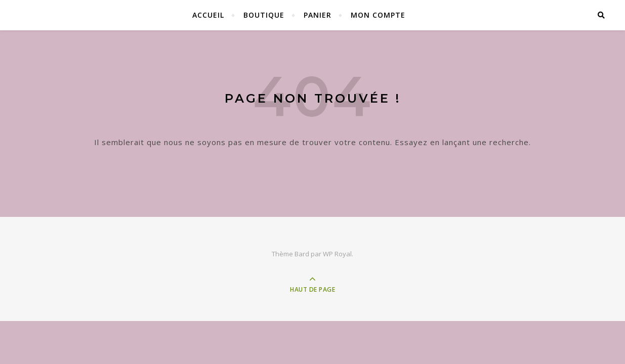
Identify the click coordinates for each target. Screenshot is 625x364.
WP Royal (337, 254)
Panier (318, 15)
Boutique (264, 15)
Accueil (208, 15)
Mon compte (378, 15)
